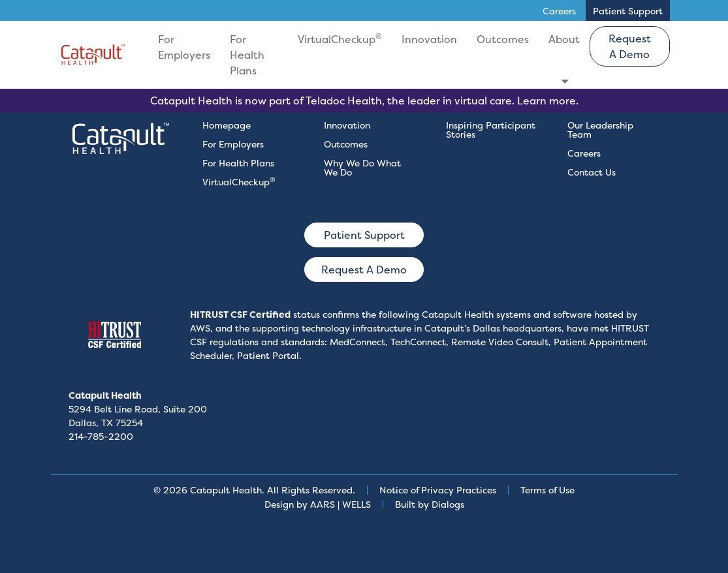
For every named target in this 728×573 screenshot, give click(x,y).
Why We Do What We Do (362, 167)
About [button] (564, 39)
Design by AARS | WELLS (318, 504)
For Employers (184, 47)
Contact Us (592, 172)
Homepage (227, 125)
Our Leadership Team (600, 130)
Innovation (429, 39)
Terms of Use (547, 490)
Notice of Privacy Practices (438, 490)
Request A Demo (630, 46)
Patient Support (364, 235)
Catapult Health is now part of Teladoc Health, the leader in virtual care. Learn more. (364, 101)
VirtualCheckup (340, 39)
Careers (584, 153)
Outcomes (503, 39)
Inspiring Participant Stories (491, 130)
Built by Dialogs (430, 504)
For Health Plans (247, 55)
